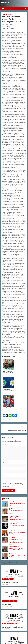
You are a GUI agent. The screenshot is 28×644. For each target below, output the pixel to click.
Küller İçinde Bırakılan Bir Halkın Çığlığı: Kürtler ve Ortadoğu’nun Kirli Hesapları (17, 519)
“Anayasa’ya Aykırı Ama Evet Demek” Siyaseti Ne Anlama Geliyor (16, 512)
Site (3, 475)
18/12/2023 (5, 584)
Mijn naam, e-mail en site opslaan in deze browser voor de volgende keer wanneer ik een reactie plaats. (14, 485)
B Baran (11, 24)
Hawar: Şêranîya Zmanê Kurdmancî (13, 627)
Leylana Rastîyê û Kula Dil (10, 582)
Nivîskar (8, 14)
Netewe (5, 3)
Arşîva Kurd (6, 579)
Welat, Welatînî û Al (8, 605)
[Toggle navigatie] (3, 9)
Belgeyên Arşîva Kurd (9, 563)
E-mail (4, 469)
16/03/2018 (5, 24)
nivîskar (12, 419)
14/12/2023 (5, 629)
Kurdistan (7, 419)
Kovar (11, 579)
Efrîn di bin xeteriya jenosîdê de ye (16, 431)
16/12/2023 (5, 607)
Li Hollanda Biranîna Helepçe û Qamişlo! (13, 426)
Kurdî (4, 14)
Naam (4, 462)
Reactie (4, 444)
